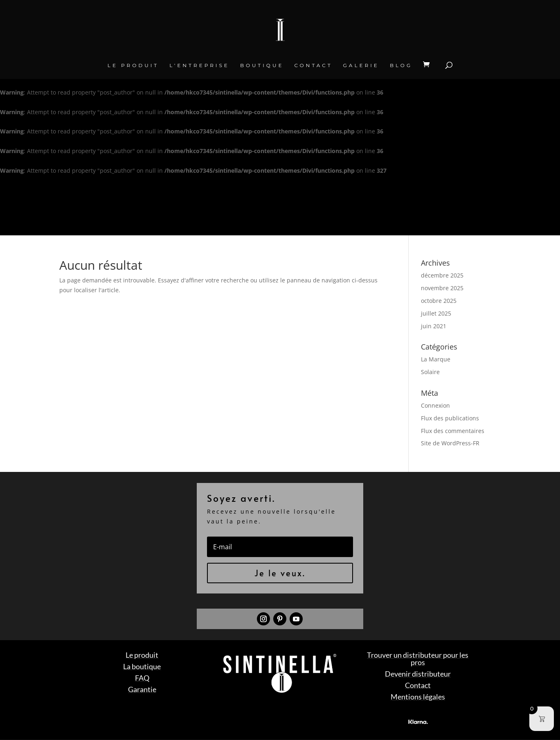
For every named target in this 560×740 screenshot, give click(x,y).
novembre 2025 (442, 288)
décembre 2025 (442, 275)
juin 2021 (434, 326)
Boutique (262, 65)
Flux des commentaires (453, 431)
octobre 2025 (439, 301)
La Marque (436, 359)
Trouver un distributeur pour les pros (418, 659)
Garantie (142, 689)
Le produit (133, 65)
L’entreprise (199, 65)
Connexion (435, 405)
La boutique (142, 666)
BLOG (401, 65)
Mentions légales (418, 697)
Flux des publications (450, 418)
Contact (313, 65)
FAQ (142, 678)
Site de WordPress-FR (450, 443)
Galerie (361, 65)
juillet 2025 (436, 313)
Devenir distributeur (418, 674)
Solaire (430, 372)
